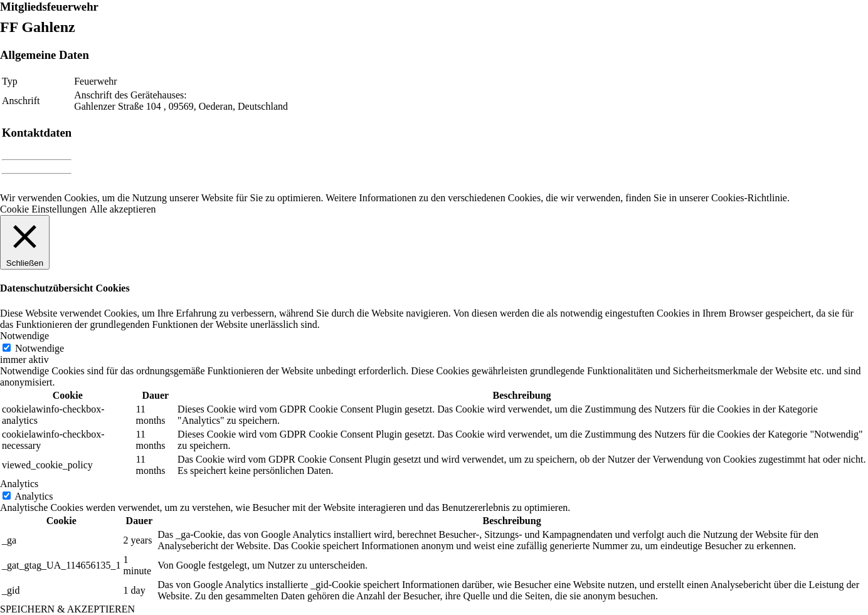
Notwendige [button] (24, 336)
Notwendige (40, 348)
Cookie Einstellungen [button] (43, 209)
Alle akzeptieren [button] (123, 209)
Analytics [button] (19, 484)
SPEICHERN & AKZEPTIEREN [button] (67, 609)
